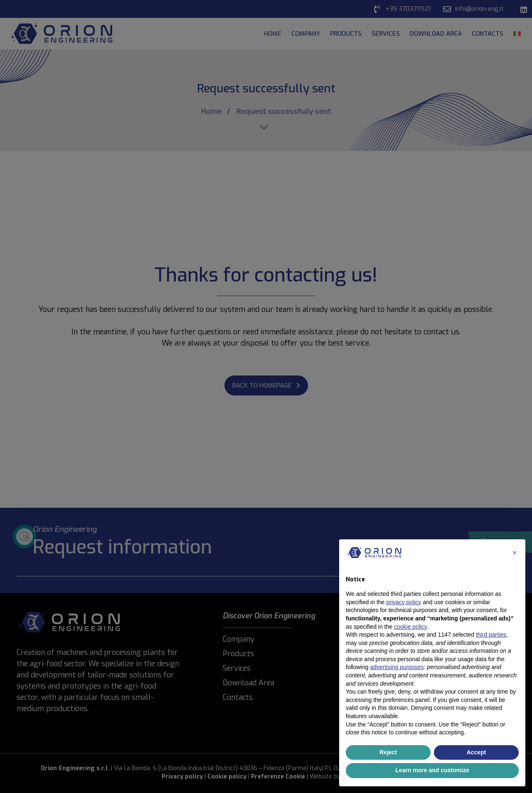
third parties (491, 635)
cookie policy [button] (410, 627)
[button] (515, 553)
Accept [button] (477, 752)
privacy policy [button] (404, 602)
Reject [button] (388, 752)
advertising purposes (397, 667)
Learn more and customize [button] (432, 770)
